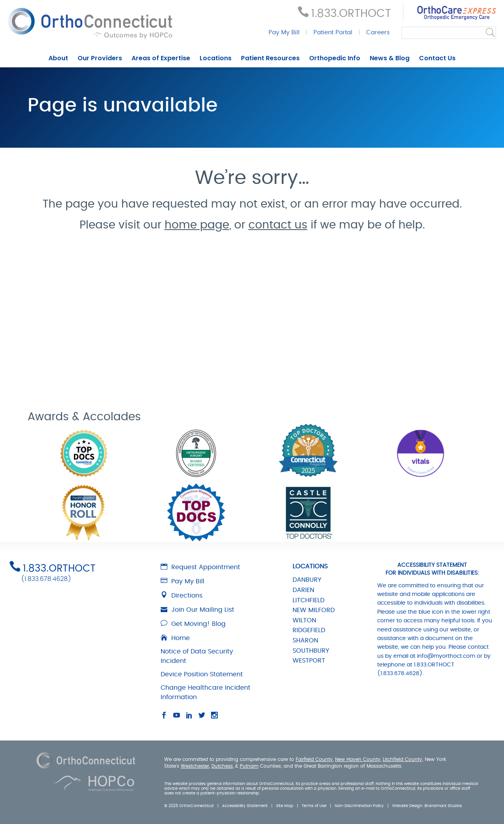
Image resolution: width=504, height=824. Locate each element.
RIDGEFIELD (309, 630)
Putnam (249, 766)
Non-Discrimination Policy (359, 806)
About (58, 58)
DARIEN (303, 590)
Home (175, 638)
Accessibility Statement (245, 806)
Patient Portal (333, 32)
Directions (182, 596)
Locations (216, 58)
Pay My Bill (284, 32)
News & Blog (390, 58)
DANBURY (307, 580)
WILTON (304, 620)
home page (197, 225)
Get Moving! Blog (193, 624)
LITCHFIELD (309, 600)
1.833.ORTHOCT (351, 14)
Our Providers (100, 58)
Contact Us (437, 58)
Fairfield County (314, 759)
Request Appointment (200, 567)
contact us (278, 225)
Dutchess (222, 766)
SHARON (305, 640)
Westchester (195, 766)
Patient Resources (270, 58)
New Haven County (358, 759)
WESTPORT (309, 661)
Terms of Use (314, 806)
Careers (378, 32)
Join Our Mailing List (197, 610)
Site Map (285, 806)
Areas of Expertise (161, 58)
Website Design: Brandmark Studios (427, 806)
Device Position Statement (202, 674)
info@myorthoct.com (446, 656)
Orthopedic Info (335, 58)
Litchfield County (402, 759)
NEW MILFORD (314, 610)
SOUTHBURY (311, 651)
